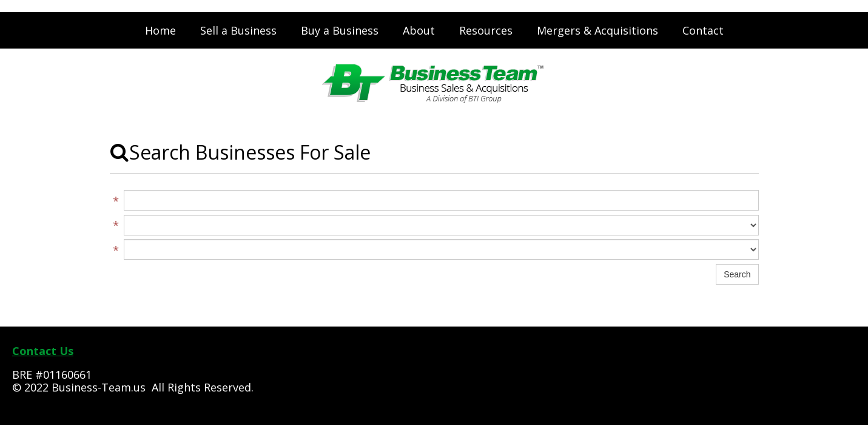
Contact (703, 30)
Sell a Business (238, 30)
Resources (486, 30)
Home (160, 30)
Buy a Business (340, 30)
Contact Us (43, 351)
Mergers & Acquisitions (597, 30)
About (419, 30)
